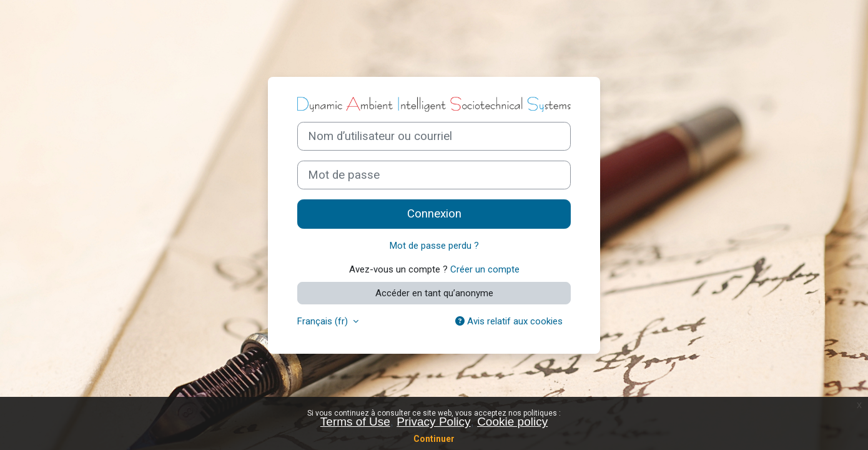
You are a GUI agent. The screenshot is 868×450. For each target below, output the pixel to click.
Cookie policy (512, 422)
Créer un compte (485, 269)
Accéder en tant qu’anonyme (434, 293)
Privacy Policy (433, 422)
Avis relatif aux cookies (509, 321)
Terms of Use (355, 422)
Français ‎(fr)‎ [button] (324, 321)
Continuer (434, 439)
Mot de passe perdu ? (434, 246)
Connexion (434, 214)
